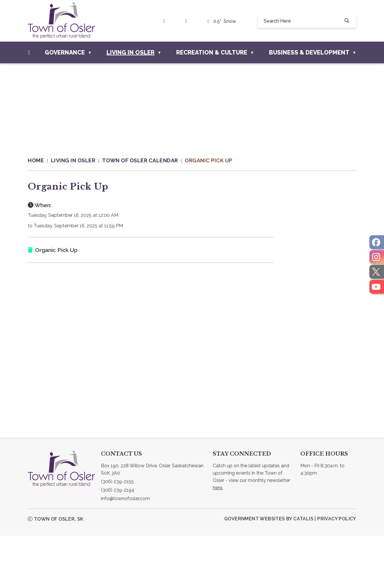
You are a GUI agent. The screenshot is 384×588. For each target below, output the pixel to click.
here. (218, 540)
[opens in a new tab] (377, 242)
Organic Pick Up (209, 160)
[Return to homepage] (39, 161)
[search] (303, 21)
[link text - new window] (165, 21)
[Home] (29, 52)
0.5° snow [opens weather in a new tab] (225, 21)
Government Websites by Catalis (269, 571)
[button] (346, 21)
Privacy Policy (337, 571)
